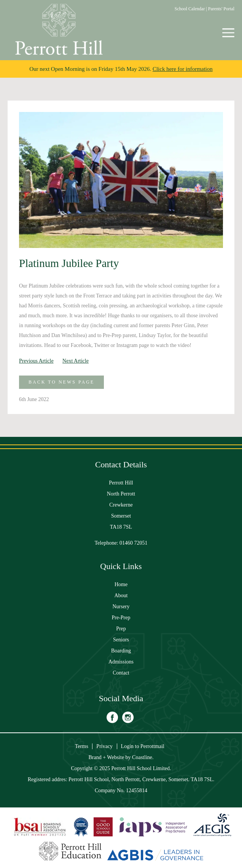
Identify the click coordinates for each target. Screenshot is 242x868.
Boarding (121, 651)
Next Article (76, 361)
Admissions (121, 662)
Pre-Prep (121, 618)
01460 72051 (134, 543)
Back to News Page (61, 382)
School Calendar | (191, 9)
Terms (82, 746)
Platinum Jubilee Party (69, 263)
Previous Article (36, 361)
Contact (121, 673)
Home (121, 584)
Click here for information (183, 69)
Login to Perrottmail (143, 746)
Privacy (104, 746)
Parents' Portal (221, 9)
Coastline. (143, 757)
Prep (121, 629)
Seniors (121, 640)
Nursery (121, 607)
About (121, 595)
